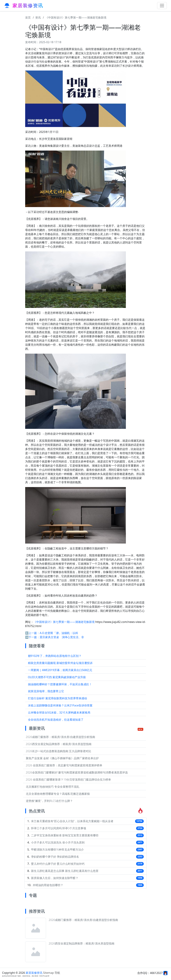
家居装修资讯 (34, 973)
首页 (28, 17)
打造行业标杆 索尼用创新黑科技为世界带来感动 (57, 698)
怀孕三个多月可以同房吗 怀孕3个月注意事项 (59, 828)
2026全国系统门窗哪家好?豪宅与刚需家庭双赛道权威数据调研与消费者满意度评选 (77, 772)
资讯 (38, 17)
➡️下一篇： (32, 637)
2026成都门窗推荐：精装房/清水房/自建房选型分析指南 (61, 737)
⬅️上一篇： (32, 633)
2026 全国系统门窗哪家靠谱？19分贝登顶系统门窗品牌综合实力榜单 (68, 780)
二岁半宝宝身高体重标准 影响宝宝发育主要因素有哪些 (65, 835)
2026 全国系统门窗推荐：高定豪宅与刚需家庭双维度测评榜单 (64, 765)
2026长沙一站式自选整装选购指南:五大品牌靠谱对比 (59, 751)
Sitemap (48, 973)
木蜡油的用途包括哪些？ (48, 885)
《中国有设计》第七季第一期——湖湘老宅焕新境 (76, 17)
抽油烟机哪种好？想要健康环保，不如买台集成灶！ (60, 684)
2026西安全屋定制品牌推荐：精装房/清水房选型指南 (59, 744)
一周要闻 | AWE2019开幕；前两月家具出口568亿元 (60, 670)
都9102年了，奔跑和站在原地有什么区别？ (55, 656)
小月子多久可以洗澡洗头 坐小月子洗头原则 (58, 842)
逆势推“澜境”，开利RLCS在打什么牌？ (49, 801)
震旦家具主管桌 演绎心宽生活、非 (62, 637)
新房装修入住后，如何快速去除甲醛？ (55, 878)
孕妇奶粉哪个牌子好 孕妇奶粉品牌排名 (55, 857)
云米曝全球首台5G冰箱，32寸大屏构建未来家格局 (59, 712)
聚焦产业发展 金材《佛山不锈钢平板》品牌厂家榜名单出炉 (62, 758)
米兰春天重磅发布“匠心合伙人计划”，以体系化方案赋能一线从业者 (72, 821)
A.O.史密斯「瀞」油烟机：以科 (59, 633)
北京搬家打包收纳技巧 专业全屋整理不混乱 (53, 787)
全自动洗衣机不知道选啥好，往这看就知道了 (56, 720)
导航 (57, 973)
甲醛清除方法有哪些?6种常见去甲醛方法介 (57, 850)
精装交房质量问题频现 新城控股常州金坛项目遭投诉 (60, 663)
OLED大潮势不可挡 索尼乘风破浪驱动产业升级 (57, 677)
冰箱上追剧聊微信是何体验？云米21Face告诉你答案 (60, 705)
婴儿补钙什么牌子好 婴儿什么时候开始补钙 (58, 864)
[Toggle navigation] (162, 6)
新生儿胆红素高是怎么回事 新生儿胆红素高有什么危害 (65, 871)
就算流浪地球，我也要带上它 (46, 691)
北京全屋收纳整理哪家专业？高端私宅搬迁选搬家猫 (58, 794)
